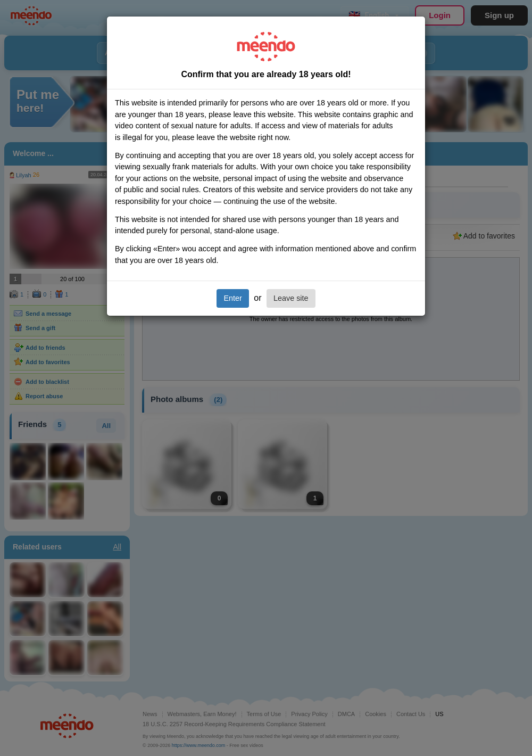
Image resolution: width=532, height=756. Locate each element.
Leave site (291, 298)
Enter (232, 298)
